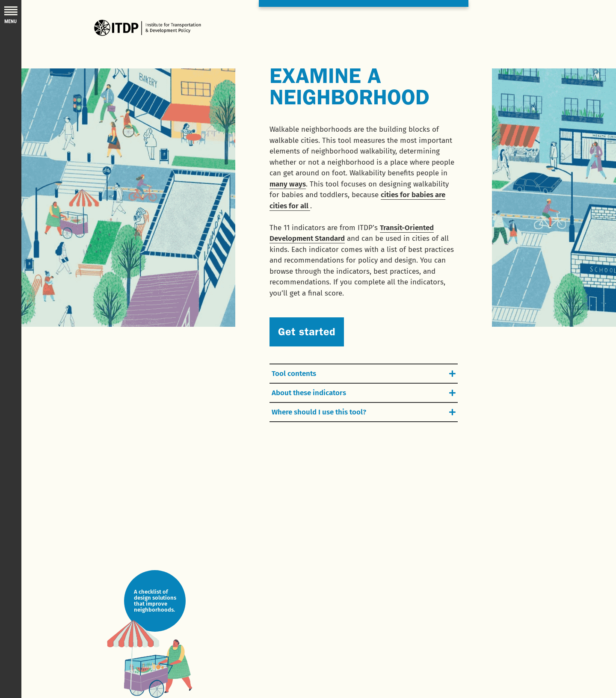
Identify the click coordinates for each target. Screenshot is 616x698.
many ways (288, 184)
